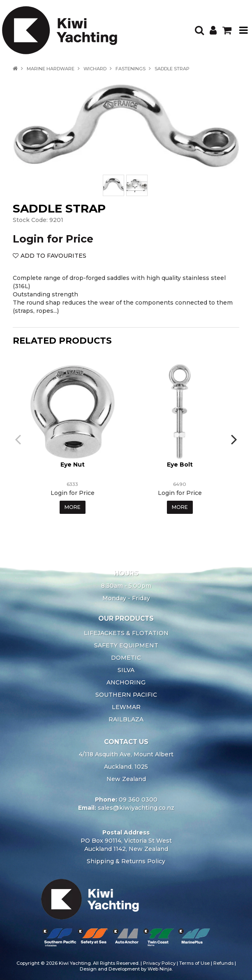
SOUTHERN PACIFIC (126, 695)
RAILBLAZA (126, 719)
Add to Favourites (53, 256)
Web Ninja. (160, 969)
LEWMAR (126, 707)
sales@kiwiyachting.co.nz (136, 808)
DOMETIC (126, 658)
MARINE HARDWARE (51, 69)
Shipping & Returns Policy (126, 861)
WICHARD (95, 69)
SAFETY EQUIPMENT (126, 645)
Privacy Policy (159, 963)
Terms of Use (194, 963)
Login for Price (53, 239)
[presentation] (19, 439)
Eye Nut (73, 465)
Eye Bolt (180, 465)
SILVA (126, 670)
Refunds (223, 963)
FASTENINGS (131, 69)
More (73, 507)
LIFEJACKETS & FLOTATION (126, 633)
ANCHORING (126, 682)
